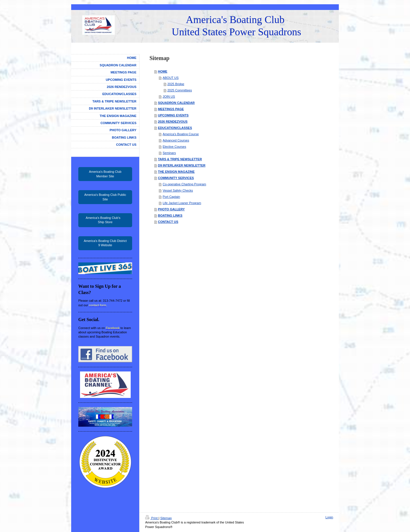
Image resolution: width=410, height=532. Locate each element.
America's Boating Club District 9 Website (105, 243)
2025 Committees (180, 90)
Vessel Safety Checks (178, 190)
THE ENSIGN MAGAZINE (176, 172)
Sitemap (166, 518)
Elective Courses (174, 147)
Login (329, 517)
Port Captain (171, 197)
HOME (163, 71)
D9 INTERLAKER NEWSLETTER (182, 165)
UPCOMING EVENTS (173, 115)
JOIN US (169, 96)
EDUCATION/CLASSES (175, 128)
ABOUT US (171, 78)
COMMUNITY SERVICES (176, 178)
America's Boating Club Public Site (105, 197)
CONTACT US (168, 222)
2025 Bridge (176, 84)
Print (152, 518)
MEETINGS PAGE (171, 109)
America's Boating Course (181, 134)
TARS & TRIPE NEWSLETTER (180, 159)
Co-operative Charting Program (184, 184)
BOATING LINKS (170, 215)
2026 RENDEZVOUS (173, 122)
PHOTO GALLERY (171, 209)
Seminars (169, 153)
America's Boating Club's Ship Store (105, 220)
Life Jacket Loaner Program (182, 203)
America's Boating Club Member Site (105, 174)
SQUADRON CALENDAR (176, 103)
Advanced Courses (176, 140)
